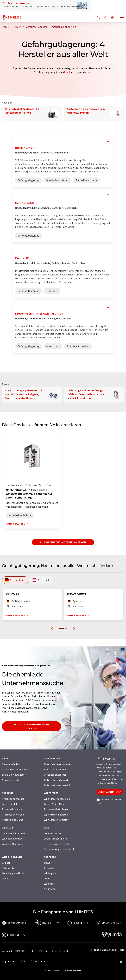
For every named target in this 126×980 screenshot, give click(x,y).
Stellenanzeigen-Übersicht (59, 849)
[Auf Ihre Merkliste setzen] (108, 141)
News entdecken (11, 764)
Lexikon (6, 863)
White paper (51, 873)
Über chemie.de (60, 951)
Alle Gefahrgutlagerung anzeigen (63, 542)
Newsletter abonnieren (15, 769)
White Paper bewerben (57, 815)
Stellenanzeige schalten (58, 844)
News (47, 863)
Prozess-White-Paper (56, 809)
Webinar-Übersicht (13, 844)
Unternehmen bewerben (58, 780)
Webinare (49, 884)
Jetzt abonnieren (110, 792)
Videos (6, 878)
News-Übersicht (11, 780)
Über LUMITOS (39, 951)
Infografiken (9, 868)
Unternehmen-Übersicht (58, 785)
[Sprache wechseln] (112, 18)
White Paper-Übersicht (57, 820)
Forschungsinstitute (13, 873)
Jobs (47, 878)
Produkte (49, 868)
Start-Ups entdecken (56, 769)
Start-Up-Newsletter (14, 775)
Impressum (8, 961)
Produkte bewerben (13, 815)
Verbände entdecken (55, 775)
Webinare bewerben (13, 839)
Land (67, 72)
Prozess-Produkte (12, 809)
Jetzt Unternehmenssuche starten (32, 726)
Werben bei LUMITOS (14, 951)
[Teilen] (105, 18)
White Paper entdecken (57, 799)
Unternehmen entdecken (58, 764)
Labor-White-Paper (55, 804)
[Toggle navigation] (122, 18)
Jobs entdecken (53, 833)
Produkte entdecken (13, 799)
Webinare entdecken (13, 833)
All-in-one (50, 889)
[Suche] (98, 18)
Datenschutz (38, 961)
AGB (23, 961)
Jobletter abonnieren (56, 839)
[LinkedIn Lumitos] (122, 961)
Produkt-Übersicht (12, 820)
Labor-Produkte (11, 804)
